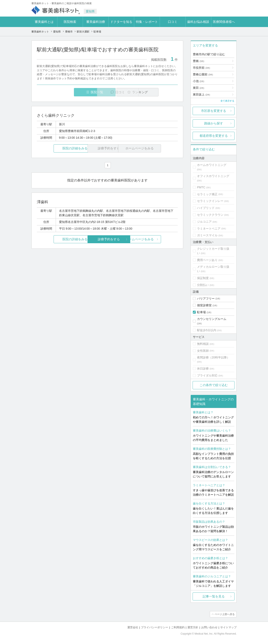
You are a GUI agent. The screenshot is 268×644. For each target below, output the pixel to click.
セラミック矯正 (207, 194)
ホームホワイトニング (212, 165)
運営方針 (193, 627)
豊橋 (198, 61)
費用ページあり (207, 260)
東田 (198, 88)
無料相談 (203, 344)
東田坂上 (201, 94)
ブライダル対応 (207, 375)
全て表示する (227, 101)
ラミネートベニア (209, 229)
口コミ (173, 22)
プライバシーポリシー (155, 627)
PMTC (201, 187)
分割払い (203, 285)
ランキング (154, 92)
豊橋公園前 (203, 74)
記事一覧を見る (214, 596)
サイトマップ (228, 627)
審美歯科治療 (96, 22)
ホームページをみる (154, 239)
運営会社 (133, 627)
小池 (198, 81)
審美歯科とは (44, 22)
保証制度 (203, 278)
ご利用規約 (178, 627)
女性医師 (203, 351)
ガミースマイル (207, 235)
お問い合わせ (209, 627)
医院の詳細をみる (60, 148)
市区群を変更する (214, 111)
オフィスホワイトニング (213, 176)
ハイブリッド (206, 208)
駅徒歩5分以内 (207, 330)
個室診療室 (204, 305)
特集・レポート (147, 22)
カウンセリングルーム (212, 319)
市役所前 (201, 68)
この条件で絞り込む (214, 385)
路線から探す (214, 123)
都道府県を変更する (214, 136)
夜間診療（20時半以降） (213, 357)
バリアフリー (206, 299)
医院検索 (70, 22)
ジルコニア (204, 222)
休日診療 (203, 369)
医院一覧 (66, 92)
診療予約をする (107, 239)
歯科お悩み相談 (198, 22)
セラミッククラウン (210, 215)
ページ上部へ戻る (225, 614)
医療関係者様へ (224, 22)
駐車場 (201, 312)
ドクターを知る (121, 22)
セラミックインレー (210, 201)
